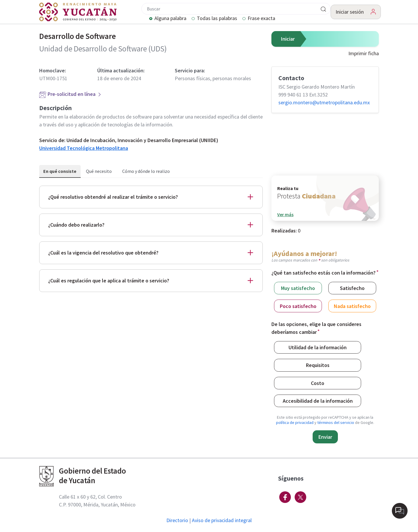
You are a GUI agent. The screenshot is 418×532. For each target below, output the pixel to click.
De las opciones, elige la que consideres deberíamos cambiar (316, 328)
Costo (318, 383)
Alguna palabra (170, 19)
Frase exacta (261, 19)
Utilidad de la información (318, 347)
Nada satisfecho (352, 306)
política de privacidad (295, 422)
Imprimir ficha (364, 53)
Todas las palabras (217, 19)
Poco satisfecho (298, 306)
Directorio (177, 520)
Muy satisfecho (298, 288)
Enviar (325, 437)
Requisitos (318, 365)
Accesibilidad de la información (318, 401)
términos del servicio (336, 422)
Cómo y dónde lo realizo (146, 171)
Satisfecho (352, 288)
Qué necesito (99, 171)
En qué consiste (60, 171)
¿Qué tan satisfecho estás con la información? (324, 273)
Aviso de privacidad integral (222, 520)
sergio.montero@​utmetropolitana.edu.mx (324, 102)
